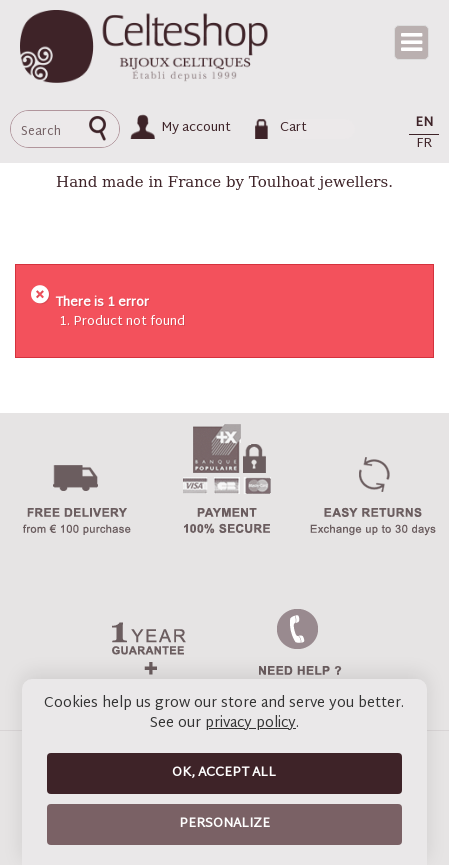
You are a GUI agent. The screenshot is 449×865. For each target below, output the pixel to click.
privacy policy (250, 723)
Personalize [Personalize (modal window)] (224, 824)
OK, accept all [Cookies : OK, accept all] (224, 773)
